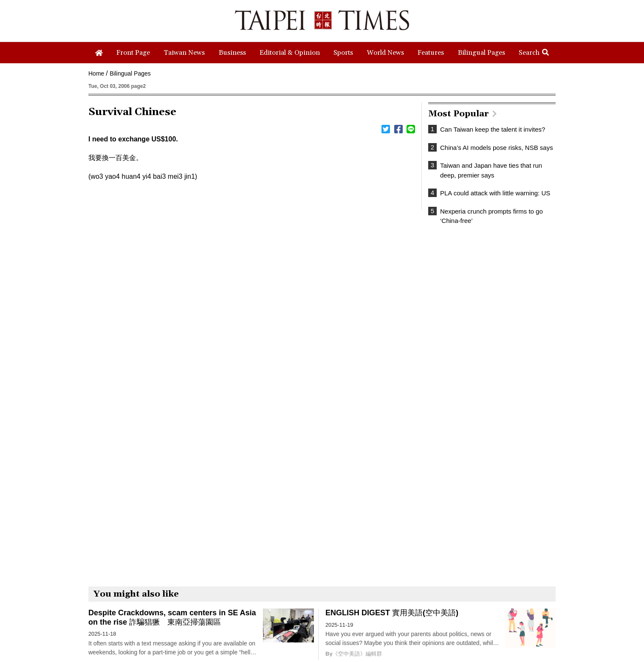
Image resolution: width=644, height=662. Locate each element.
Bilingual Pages (130, 73)
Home (96, 73)
